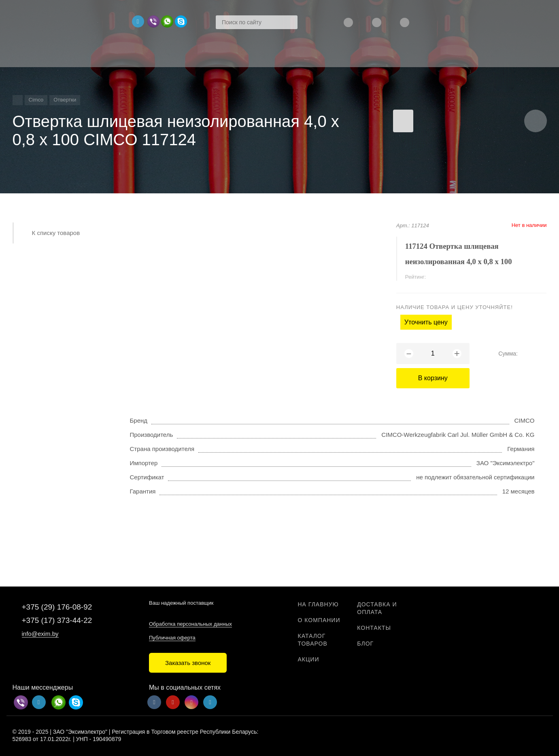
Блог (365, 644)
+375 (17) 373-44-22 (57, 620)
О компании (319, 620)
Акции (309, 659)
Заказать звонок (188, 663)
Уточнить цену (426, 322)
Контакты (374, 628)
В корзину (433, 378)
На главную (318, 604)
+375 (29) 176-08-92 (57, 607)
